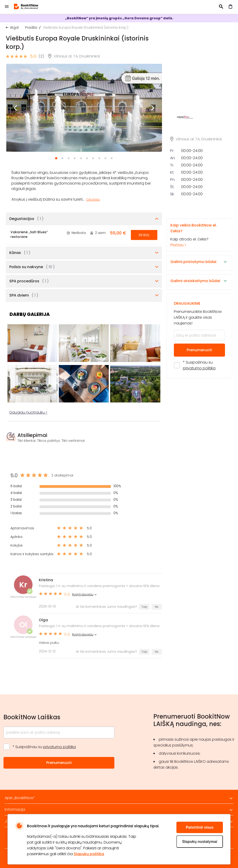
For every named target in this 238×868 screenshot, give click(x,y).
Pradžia (31, 27)
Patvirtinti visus (200, 827)
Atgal (14, 27)
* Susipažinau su (199, 415)
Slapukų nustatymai (200, 842)
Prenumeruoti (199, 400)
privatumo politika (199, 418)
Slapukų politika (89, 854)
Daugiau (93, 200)
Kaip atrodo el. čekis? (195, 285)
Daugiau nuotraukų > (28, 412)
